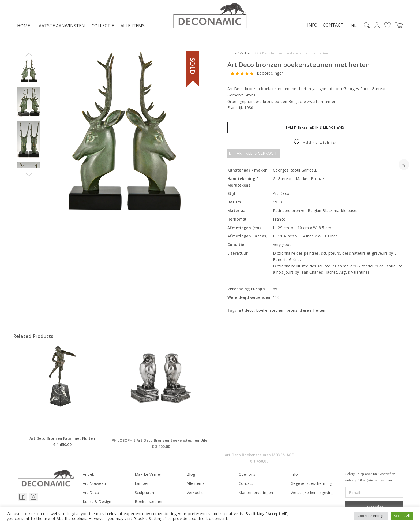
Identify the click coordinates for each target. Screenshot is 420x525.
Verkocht (247, 53)
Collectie (103, 26)
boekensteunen (270, 310)
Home (24, 26)
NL (354, 25)
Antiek (89, 474)
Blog (191, 474)
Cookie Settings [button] (371, 516)
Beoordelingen (270, 73)
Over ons (247, 474)
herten (319, 310)
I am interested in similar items (315, 127)
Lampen (142, 483)
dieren (305, 310)
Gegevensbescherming (311, 483)
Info (312, 25)
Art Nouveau (94, 483)
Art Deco (91, 492)
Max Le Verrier (148, 474)
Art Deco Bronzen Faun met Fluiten (62, 455)
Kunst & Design (97, 502)
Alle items (133, 26)
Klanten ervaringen (256, 492)
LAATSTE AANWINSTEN (61, 26)
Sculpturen (144, 492)
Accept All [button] (402, 516)
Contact (333, 25)
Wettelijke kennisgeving (312, 492)
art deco (246, 310)
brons (292, 310)
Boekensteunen (149, 502)
